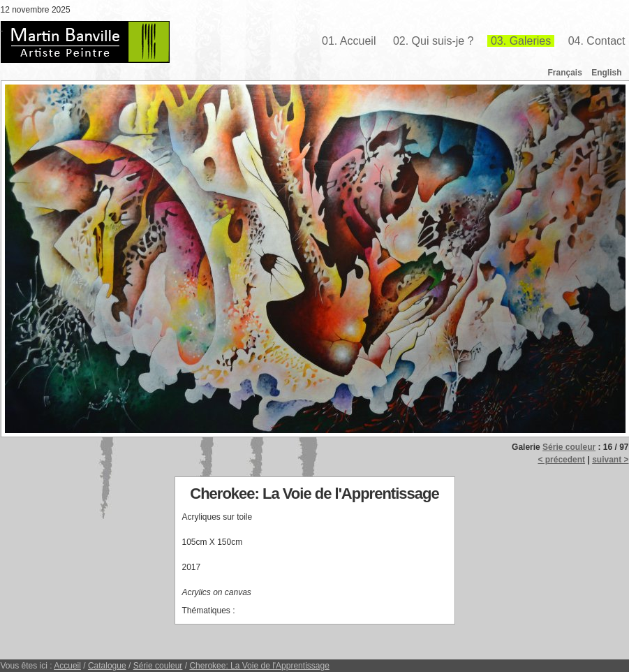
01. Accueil (349, 41)
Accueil (67, 666)
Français (564, 73)
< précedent (561, 460)
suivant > (610, 460)
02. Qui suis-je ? (434, 41)
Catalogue (107, 666)
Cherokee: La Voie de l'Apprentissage (259, 666)
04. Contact (597, 41)
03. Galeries (521, 41)
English (606, 73)
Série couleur (569, 447)
